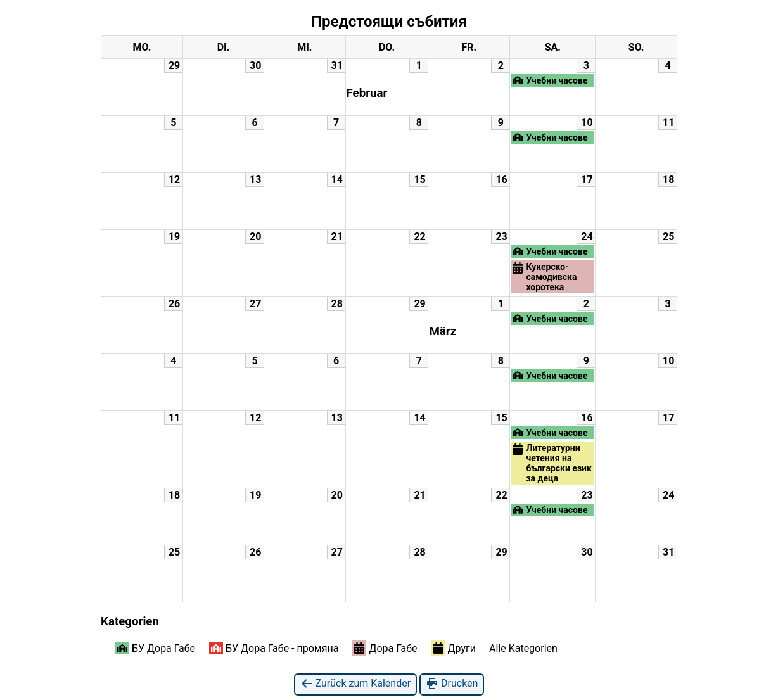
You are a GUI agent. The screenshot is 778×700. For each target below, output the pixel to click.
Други (454, 648)
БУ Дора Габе (155, 648)
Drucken (452, 684)
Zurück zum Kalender (356, 684)
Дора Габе (385, 648)
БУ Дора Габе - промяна (274, 648)
